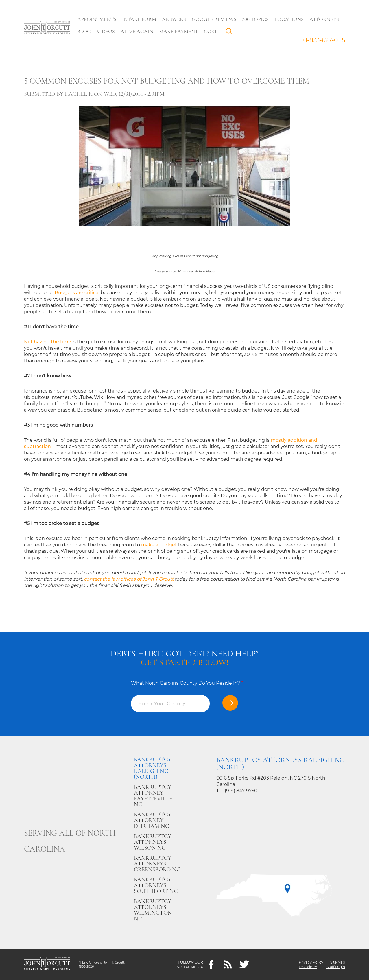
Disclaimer (308, 967)
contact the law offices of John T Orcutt (129, 579)
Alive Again (138, 31)
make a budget (159, 545)
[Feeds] (228, 965)
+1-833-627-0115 (323, 40)
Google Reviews (215, 19)
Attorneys (325, 19)
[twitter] (244, 965)
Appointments (97, 19)
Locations (290, 19)
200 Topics (256, 19)
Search (231, 33)
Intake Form (140, 19)
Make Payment (179, 31)
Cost (211, 31)
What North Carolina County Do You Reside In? (187, 683)
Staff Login (336, 967)
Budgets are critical (77, 293)
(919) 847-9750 (241, 791)
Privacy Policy (311, 962)
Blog (85, 31)
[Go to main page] (47, 28)
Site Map (338, 962)
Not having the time (48, 342)
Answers (175, 19)
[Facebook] (211, 965)
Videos (106, 31)
